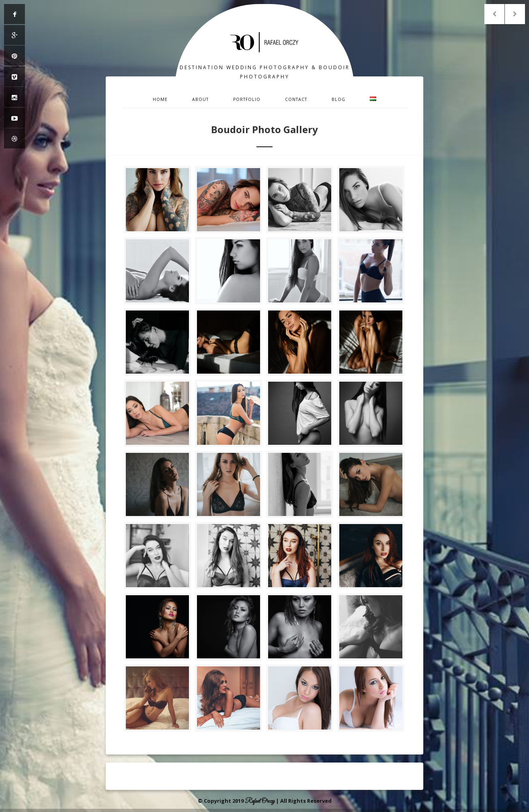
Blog (338, 99)
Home (160, 99)
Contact (296, 99)
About (200, 99)
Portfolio (247, 99)
